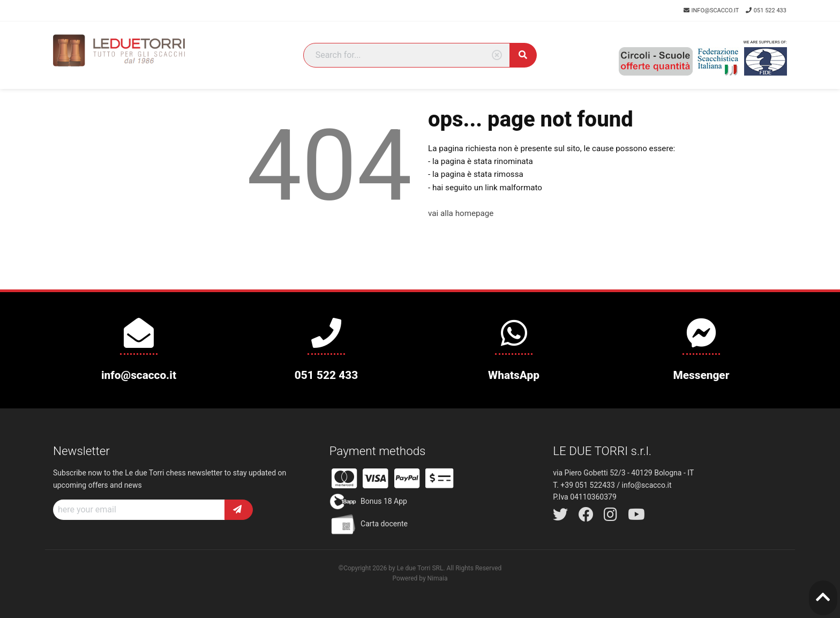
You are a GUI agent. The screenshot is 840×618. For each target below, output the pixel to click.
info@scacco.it (712, 10)
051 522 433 (766, 10)
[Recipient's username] (139, 510)
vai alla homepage (461, 213)
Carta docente (369, 524)
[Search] (407, 55)
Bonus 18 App (368, 502)
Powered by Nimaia (420, 578)
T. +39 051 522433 (584, 485)
